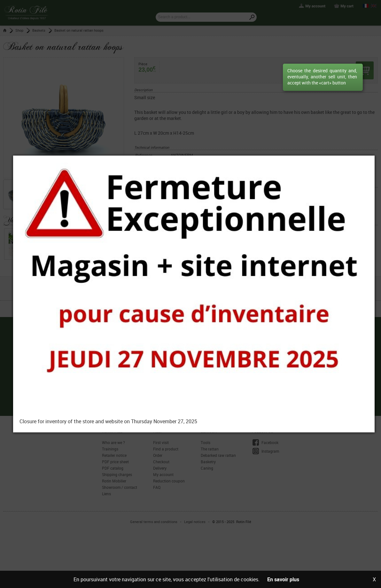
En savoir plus (283, 579)
